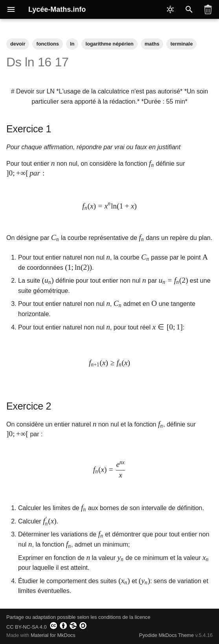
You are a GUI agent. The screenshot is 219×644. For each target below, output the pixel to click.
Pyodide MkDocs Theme (167, 635)
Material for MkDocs (53, 635)
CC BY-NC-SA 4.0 (47, 626)
